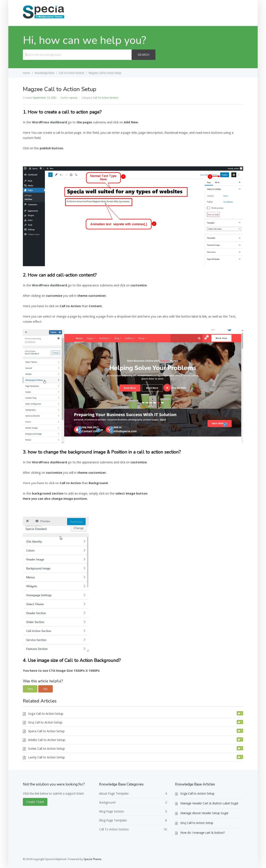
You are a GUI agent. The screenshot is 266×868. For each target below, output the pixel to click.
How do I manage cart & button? (203, 833)
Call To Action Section (106, 98)
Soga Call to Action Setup (46, 713)
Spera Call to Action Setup (46, 731)
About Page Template (114, 793)
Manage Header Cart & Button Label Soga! (209, 803)
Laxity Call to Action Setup (46, 757)
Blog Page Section (111, 811)
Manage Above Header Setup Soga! (204, 813)
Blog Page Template (113, 820)
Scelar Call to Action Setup (46, 748)
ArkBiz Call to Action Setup (47, 740)
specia (73, 98)
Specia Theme (92, 859)
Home (204, 13)
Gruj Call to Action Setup (45, 722)
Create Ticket (228, 13)
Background (107, 802)
